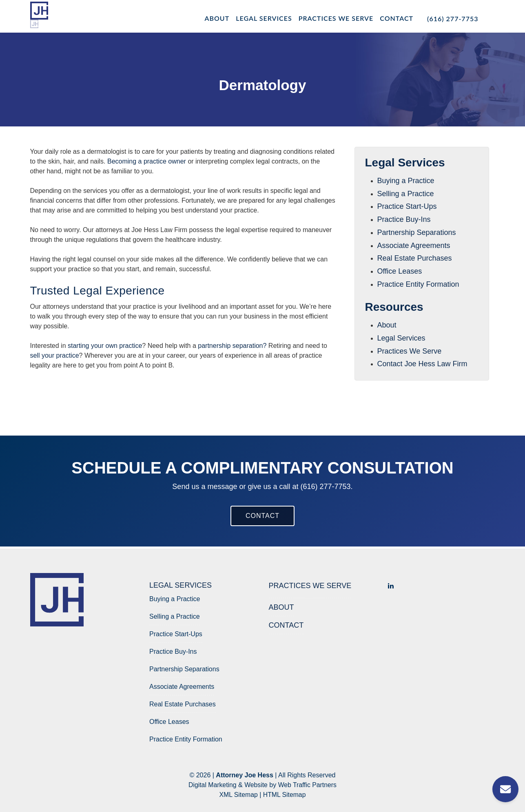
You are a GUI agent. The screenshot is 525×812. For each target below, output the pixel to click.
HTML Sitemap (285, 795)
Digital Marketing (212, 785)
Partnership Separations (417, 232)
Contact (397, 18)
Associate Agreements (414, 246)
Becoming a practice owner (147, 161)
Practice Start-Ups (407, 206)
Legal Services (264, 18)
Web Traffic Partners (308, 785)
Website (256, 785)
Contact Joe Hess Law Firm (422, 364)
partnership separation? (232, 346)
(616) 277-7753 (453, 19)
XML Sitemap (238, 795)
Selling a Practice (406, 194)
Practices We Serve (336, 18)
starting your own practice (105, 346)
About (217, 18)
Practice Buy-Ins (404, 219)
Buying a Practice (406, 181)
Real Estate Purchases (415, 258)
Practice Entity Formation (418, 284)
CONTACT (262, 516)
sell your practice (55, 355)
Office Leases (400, 271)
